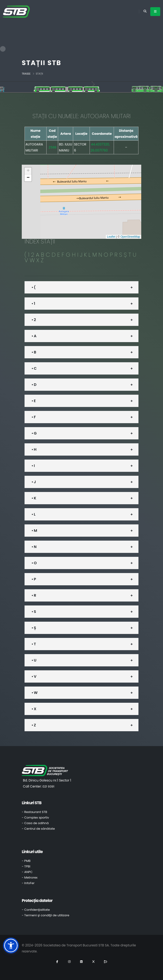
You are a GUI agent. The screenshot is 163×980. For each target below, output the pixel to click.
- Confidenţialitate (36, 910)
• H (34, 449)
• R (34, 595)
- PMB (26, 861)
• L (33, 514)
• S (34, 612)
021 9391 (48, 786)
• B (34, 352)
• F (34, 417)
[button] (28, 171)
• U (34, 660)
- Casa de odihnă (35, 823)
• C (34, 368)
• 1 (33, 304)
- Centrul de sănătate (38, 829)
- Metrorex (30, 878)
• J (34, 482)
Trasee (26, 74)
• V (34, 676)
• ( (33, 287)
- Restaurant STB (34, 812)
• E (34, 401)
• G (34, 433)
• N (34, 547)
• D (34, 385)
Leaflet (111, 237)
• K (34, 498)
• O (34, 563)
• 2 (34, 320)
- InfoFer (28, 883)
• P (34, 579)
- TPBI (26, 866)
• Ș (34, 628)
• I (33, 466)
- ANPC (27, 872)
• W (34, 693)
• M (34, 531)
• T (34, 644)
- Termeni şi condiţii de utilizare (45, 915)
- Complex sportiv (35, 818)
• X (34, 709)
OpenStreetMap (130, 237)
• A (34, 336)
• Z (34, 725)
